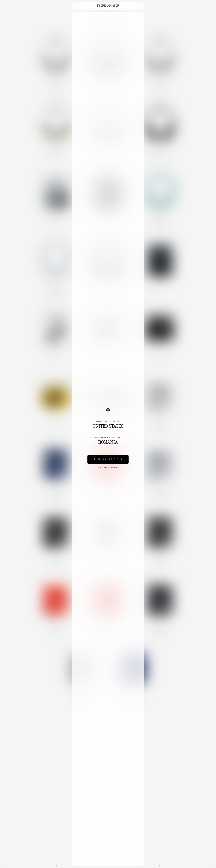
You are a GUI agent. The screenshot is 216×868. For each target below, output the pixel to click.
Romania (108, 468)
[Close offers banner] (140, 13)
